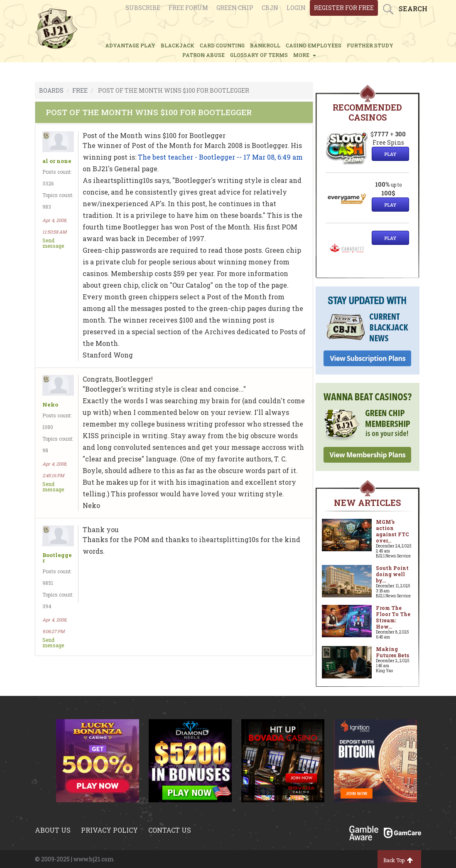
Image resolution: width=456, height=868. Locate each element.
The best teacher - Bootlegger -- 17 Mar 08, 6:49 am (220, 157)
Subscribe (143, 8)
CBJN (270, 8)
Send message (53, 243)
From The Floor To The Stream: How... (393, 617)
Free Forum (188, 8)
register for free (344, 8)
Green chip (235, 8)
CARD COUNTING (222, 45)
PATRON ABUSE (203, 55)
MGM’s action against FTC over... (392, 531)
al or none (57, 161)
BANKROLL (265, 45)
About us (53, 830)
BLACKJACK (178, 45)
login (296, 8)
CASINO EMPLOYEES (314, 45)
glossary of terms (259, 55)
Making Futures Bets (392, 652)
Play (390, 154)
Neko (50, 405)
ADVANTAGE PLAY (130, 45)
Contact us (170, 830)
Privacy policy (109, 830)
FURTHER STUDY (370, 45)
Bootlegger (57, 558)
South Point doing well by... (392, 574)
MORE (305, 55)
